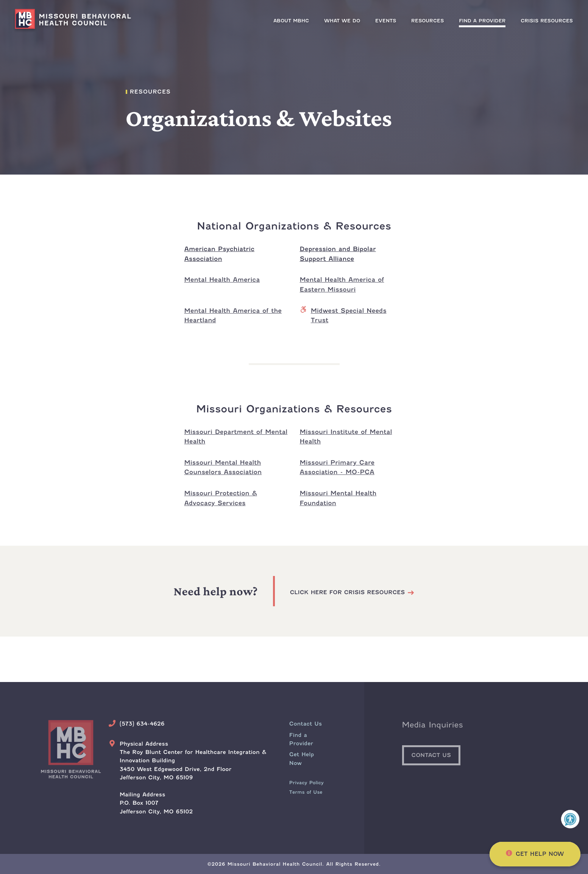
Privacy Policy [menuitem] (306, 783)
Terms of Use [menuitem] (306, 792)
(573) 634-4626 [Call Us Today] (142, 724)
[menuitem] (482, 21)
